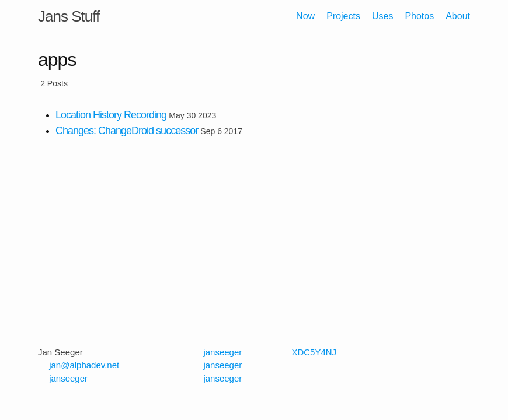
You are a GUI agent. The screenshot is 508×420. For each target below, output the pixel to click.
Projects (343, 16)
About (458, 16)
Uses (382, 16)
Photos (419, 16)
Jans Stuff (69, 16)
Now (305, 16)
